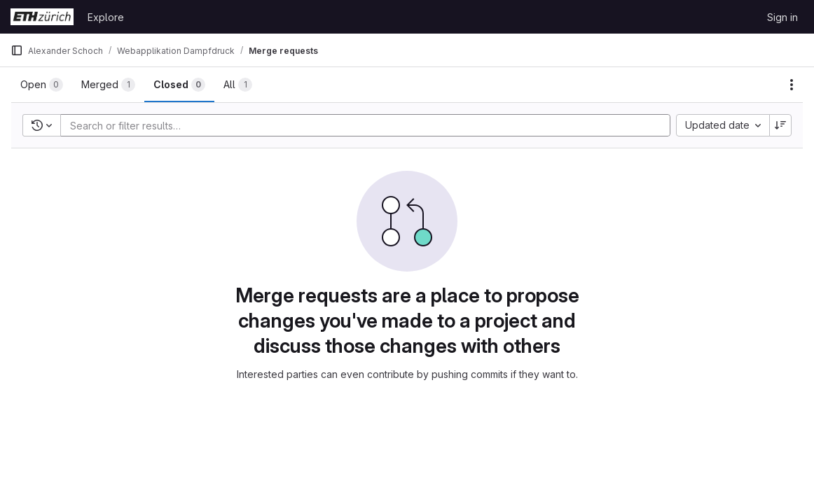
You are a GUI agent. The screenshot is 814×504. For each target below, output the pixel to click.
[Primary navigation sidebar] (17, 50)
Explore (106, 17)
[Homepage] (42, 17)
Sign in (782, 17)
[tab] (42, 85)
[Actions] (792, 85)
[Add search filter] (370, 125)
